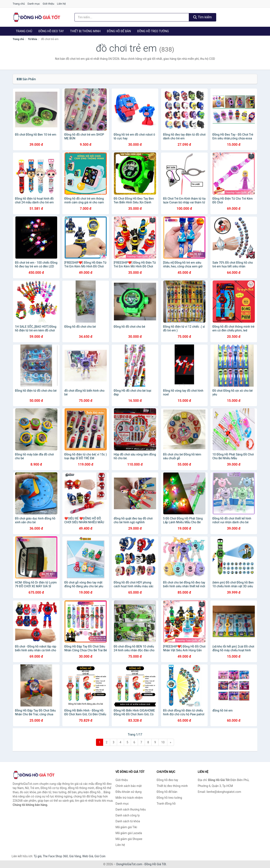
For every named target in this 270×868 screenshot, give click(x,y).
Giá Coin (100, 856)
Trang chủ (19, 4)
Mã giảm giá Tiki (126, 827)
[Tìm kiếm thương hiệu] (132, 17)
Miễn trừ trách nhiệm (129, 798)
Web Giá (88, 856)
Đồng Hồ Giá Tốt (155, 864)
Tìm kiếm (202, 17)
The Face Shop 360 (55, 856)
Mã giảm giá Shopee (129, 839)
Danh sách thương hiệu (131, 809)
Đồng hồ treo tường (153, 31)
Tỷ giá (38, 856)
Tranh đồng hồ (166, 804)
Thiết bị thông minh (85, 31)
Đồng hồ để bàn (119, 31)
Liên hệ (61, 4)
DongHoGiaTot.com (129, 864)
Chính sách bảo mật (129, 786)
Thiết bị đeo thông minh (172, 786)
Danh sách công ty (128, 815)
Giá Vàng (75, 856)
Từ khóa (32, 39)
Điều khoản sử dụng (129, 792)
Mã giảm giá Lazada (129, 833)
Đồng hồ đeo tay (51, 31)
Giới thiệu (48, 4)
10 (163, 742)
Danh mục (34, 4)
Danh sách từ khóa (128, 821)
